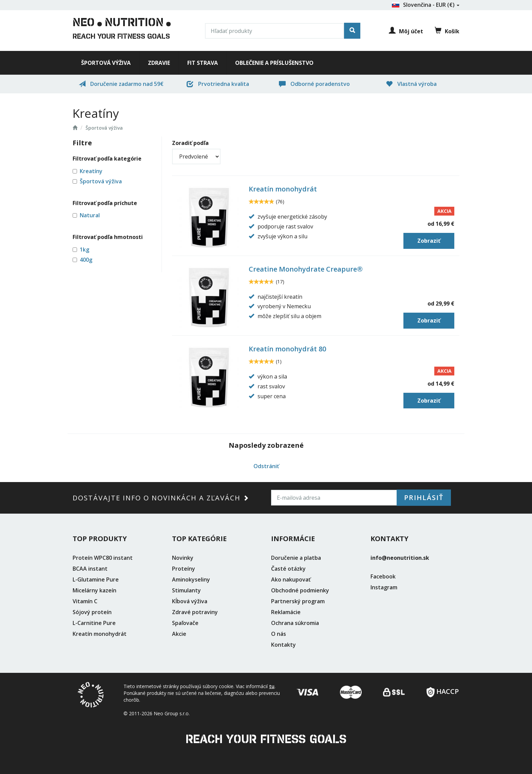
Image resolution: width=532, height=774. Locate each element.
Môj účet (406, 31)
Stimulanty (186, 590)
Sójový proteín (92, 612)
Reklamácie (286, 612)
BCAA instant (90, 569)
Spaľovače (185, 623)
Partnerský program (298, 601)
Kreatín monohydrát (283, 189)
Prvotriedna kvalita (218, 84)
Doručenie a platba (296, 558)
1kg (84, 250)
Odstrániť (266, 466)
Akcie (179, 634)
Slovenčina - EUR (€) (425, 5)
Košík (447, 31)
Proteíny (184, 569)
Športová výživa (106, 63)
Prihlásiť (424, 497)
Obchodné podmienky (300, 590)
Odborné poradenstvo (314, 84)
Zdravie (159, 63)
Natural (90, 215)
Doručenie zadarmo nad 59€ (121, 84)
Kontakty (283, 645)
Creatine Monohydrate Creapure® (306, 269)
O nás (279, 634)
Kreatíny (91, 171)
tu (272, 686)
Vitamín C (85, 601)
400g (86, 260)
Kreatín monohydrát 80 (287, 349)
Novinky (183, 558)
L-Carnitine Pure (94, 623)
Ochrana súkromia (295, 623)
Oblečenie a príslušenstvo (274, 63)
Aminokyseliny (191, 579)
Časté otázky (288, 569)
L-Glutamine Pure (96, 579)
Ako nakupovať (291, 579)
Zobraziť (429, 241)
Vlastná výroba (411, 84)
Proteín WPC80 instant (103, 558)
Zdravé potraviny (195, 612)
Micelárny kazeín (94, 590)
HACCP (443, 689)
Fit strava (203, 63)
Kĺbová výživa (190, 601)
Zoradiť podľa (190, 143)
